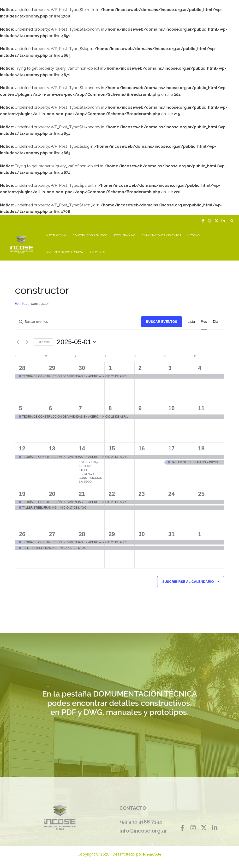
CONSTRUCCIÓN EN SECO (90, 235)
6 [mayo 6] (50, 408)
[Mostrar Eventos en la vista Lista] (191, 322)
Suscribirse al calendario (188, 582)
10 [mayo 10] (171, 408)
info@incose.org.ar (143, 831)
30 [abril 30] (82, 368)
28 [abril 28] (22, 368)
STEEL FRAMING (124, 235)
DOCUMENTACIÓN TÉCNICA (64, 252)
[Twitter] (216, 221)
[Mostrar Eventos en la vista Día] (215, 322)
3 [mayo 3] (170, 368)
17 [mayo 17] (171, 448)
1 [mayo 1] (110, 368)
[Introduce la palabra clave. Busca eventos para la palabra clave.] (78, 322)
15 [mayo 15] (112, 448)
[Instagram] (210, 221)
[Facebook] (203, 221)
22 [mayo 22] (112, 494)
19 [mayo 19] (22, 494)
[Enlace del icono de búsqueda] (232, 221)
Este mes (43, 342)
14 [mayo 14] (82, 448)
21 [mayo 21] (82, 494)
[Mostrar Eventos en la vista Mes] (204, 322)
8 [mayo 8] (110, 408)
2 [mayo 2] (140, 368)
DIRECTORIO (96, 252)
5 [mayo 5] (21, 408)
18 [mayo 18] (201, 448)
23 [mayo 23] (142, 494)
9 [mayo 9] (140, 408)
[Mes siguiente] (27, 342)
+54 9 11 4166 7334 (141, 822)
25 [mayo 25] (201, 494)
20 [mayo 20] (52, 494)
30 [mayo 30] (142, 534)
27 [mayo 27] (52, 534)
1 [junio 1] (200, 534)
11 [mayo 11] (201, 408)
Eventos (21, 304)
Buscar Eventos (161, 322)
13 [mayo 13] (52, 448)
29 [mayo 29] (112, 534)
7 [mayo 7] (80, 408)
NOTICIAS (192, 235)
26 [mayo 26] (22, 534)
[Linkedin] (223, 221)
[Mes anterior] (18, 342)
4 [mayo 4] (200, 368)
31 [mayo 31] (171, 534)
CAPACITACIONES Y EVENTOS (160, 235)
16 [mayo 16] (142, 448)
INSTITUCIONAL (56, 235)
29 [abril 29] (52, 368)
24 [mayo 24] (171, 494)
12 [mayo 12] (22, 448)
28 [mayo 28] (82, 534)
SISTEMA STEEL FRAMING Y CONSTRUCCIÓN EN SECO (90, 474)
